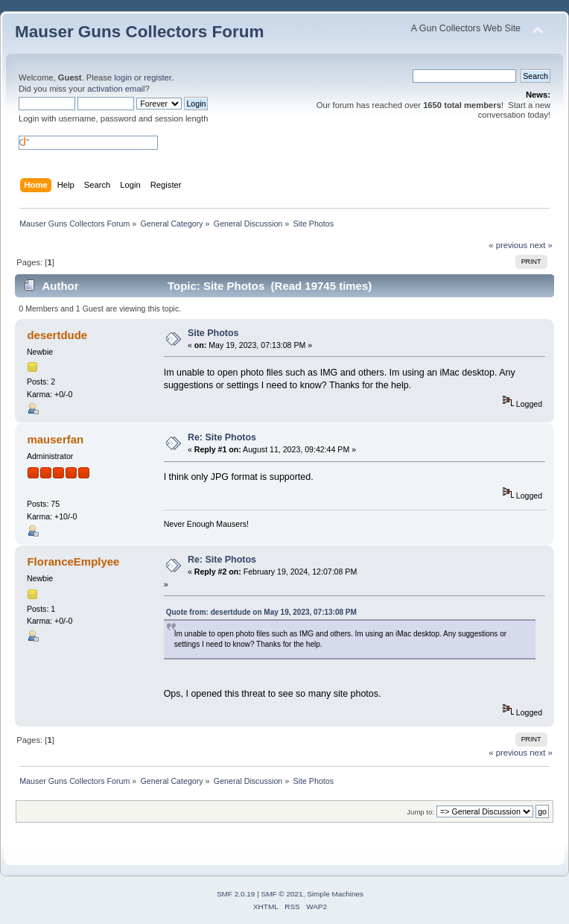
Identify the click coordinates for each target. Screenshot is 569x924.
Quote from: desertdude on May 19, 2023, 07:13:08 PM (261, 612)
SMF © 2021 (282, 894)
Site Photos (213, 333)
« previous (508, 245)
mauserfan (55, 439)
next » (541, 245)
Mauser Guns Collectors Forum (139, 32)
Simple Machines (335, 894)
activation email (116, 89)
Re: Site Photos (222, 437)
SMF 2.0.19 (236, 894)
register (158, 77)
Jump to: (420, 812)
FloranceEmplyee (73, 561)
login (123, 77)
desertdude (57, 335)
